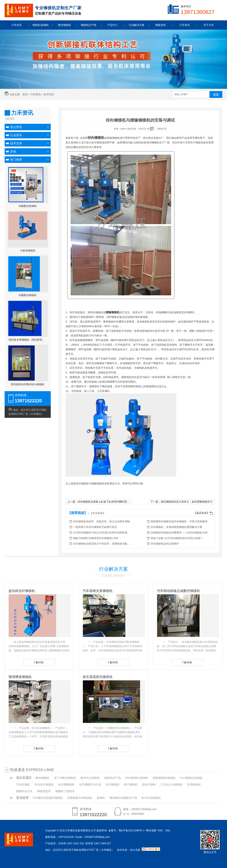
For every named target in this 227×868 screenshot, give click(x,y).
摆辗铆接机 (113, 312)
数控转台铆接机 (90, 778)
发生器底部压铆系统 (98, 677)
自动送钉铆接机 (44, 784)
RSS (161, 830)
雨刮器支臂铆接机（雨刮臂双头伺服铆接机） (28, 340)
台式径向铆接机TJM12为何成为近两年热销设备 (100, 533)
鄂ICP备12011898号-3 (132, 830)
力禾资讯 (36, 94)
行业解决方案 (113, 569)
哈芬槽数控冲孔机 (90, 784)
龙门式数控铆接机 (65, 778)
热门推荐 (16, 160)
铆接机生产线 (113, 778)
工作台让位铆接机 (171, 784)
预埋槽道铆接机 (20, 677)
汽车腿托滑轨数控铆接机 (48, 798)
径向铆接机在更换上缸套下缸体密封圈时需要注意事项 (109, 502)
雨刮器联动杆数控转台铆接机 (28, 384)
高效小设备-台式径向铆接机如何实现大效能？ (177, 538)
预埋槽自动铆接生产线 (123, 798)
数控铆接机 (43, 778)
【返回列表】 (202, 513)
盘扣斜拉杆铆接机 (22, 591)
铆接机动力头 (24, 791)
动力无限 (135, 850)
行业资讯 (16, 135)
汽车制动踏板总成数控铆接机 (178, 591)
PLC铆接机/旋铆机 (191, 778)
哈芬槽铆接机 (66, 784)
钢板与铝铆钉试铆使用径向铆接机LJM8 (96, 538)
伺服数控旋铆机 (28, 206)
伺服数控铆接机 (28, 295)
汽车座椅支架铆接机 (98, 591)
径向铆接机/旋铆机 (137, 778)
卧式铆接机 (113, 784)
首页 (25, 94)
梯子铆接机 (131, 784)
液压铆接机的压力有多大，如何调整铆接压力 (187, 502)
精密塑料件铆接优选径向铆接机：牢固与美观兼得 (179, 521)
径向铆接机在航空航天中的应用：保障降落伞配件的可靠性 (103, 544)
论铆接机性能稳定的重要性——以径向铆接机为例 (179, 533)
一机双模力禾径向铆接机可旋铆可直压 (95, 527)
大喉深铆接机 (28, 251)
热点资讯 (16, 127)
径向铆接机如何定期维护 (165, 544)
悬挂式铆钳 (149, 784)
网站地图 (151, 830)
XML (168, 830)
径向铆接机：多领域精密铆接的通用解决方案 (176, 527)
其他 (13, 151)
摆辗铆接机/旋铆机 (164, 778)
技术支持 (49, 94)
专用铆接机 (194, 784)
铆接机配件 (44, 791)
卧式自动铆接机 (151, 798)
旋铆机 (101, 798)
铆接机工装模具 (65, 791)
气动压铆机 (23, 784)
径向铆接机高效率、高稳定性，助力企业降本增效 (102, 521)
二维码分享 (161, 129)
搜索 (216, 95)
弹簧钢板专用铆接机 (80, 798)
